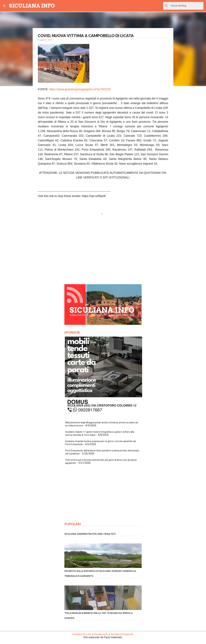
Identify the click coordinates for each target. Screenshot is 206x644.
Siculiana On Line (82, 634)
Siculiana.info (101, 634)
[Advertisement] (103, 252)
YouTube (115, 634)
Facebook (128, 634)
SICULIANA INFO (32, 6)
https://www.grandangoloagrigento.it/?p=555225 (80, 89)
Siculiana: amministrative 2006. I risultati (90, 534)
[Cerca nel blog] (187, 6)
